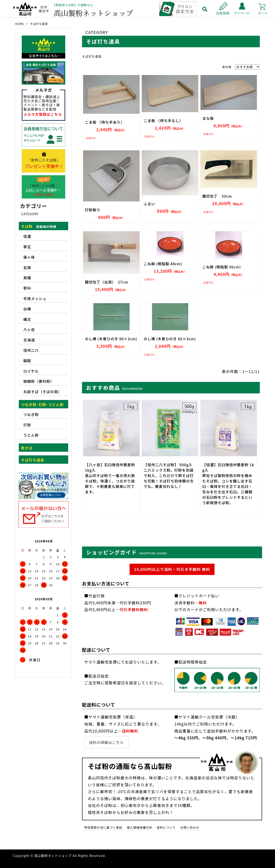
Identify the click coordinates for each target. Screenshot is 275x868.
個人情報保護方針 (140, 827)
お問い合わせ (190, 827)
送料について (166, 827)
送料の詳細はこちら (106, 742)
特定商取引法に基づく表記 (103, 827)
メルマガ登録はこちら (43, 114)
